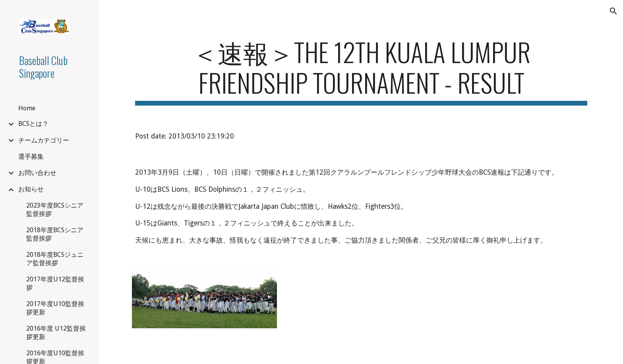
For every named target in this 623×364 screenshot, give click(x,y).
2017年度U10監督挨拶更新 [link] (55, 308)
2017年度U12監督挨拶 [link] (55, 283)
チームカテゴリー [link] (44, 140)
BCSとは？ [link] (33, 124)
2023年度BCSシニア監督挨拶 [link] (55, 210)
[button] (613, 11)
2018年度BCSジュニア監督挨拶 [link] (55, 259)
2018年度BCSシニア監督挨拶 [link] (55, 234)
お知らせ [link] (31, 189)
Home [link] (27, 108)
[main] (361, 71)
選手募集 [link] (31, 157)
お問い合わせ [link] (37, 173)
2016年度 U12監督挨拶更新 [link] (56, 333)
